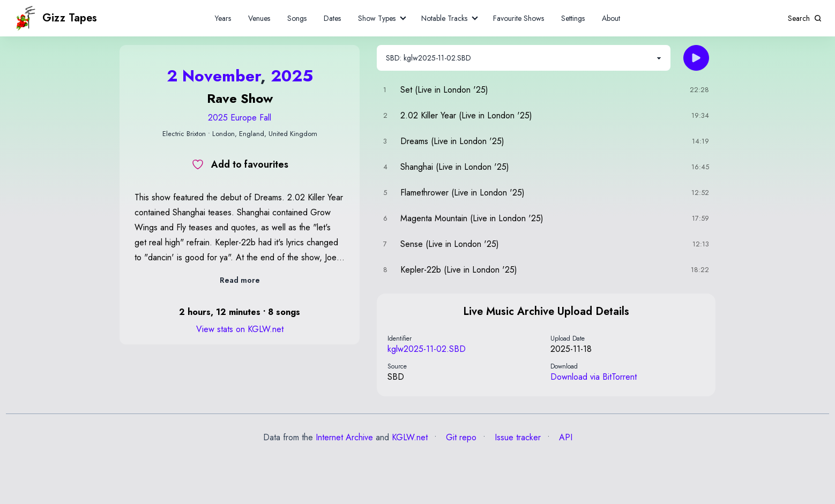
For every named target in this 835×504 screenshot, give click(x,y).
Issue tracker (516, 437)
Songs (297, 18)
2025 (292, 76)
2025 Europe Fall (240, 118)
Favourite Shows (519, 18)
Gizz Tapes (55, 18)
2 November (214, 76)
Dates (332, 18)
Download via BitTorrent (594, 377)
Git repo (460, 437)
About (611, 18)
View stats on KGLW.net (240, 329)
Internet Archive (344, 437)
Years (223, 18)
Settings (573, 18)
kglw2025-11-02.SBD (427, 349)
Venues (259, 18)
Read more (240, 280)
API (564, 437)
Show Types (377, 18)
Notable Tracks (444, 18)
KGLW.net (410, 437)
